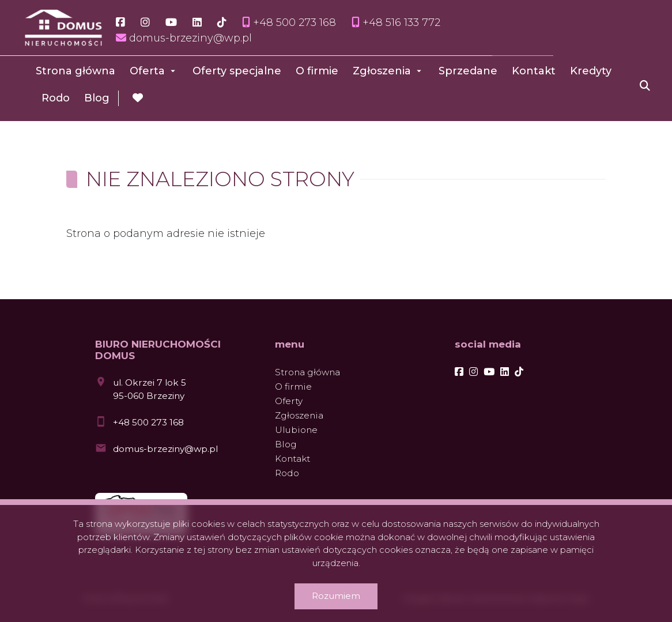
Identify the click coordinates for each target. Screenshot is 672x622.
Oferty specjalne (237, 71)
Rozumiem (336, 596)
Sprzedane (468, 71)
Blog (97, 98)
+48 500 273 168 (148, 422)
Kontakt (534, 71)
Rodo (56, 98)
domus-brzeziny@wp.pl (165, 449)
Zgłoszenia (382, 71)
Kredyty (591, 71)
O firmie (317, 71)
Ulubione (296, 430)
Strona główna (75, 71)
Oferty (289, 401)
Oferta (147, 71)
